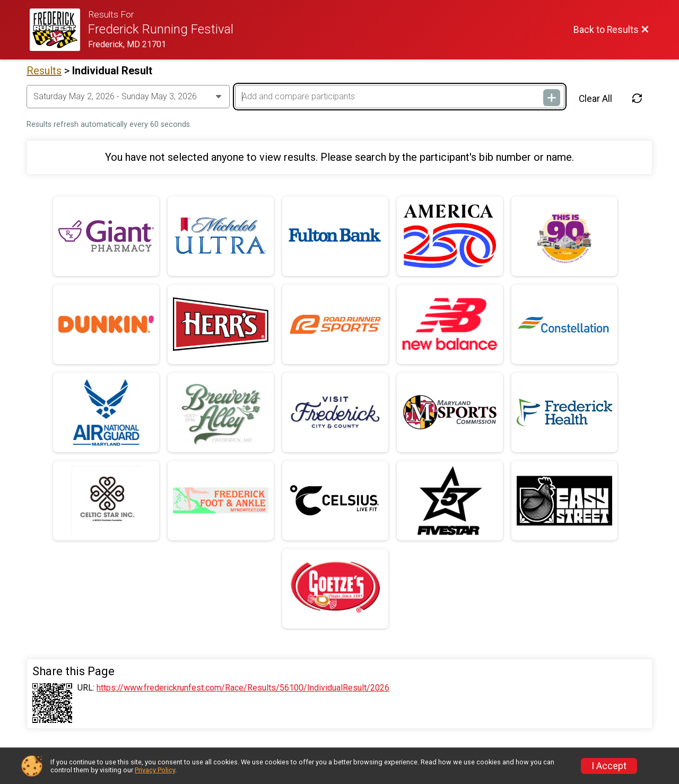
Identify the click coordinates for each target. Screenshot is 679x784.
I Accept (609, 766)
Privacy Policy (155, 770)
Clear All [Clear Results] (595, 99)
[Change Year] (128, 97)
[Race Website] (59, 30)
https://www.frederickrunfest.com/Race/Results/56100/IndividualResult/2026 (243, 688)
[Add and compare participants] (399, 97)
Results (44, 71)
